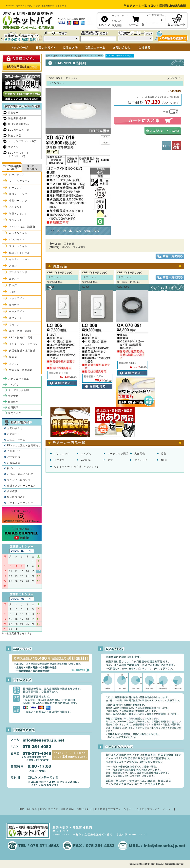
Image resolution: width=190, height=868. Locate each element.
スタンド (14, 266)
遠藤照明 (13, 402)
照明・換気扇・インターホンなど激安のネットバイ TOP (74, 56)
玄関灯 (13, 292)
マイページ (118, 16)
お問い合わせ (15, 428)
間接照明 (14, 305)
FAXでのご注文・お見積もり (24, 445)
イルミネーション (20, 259)
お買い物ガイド (49, 809)
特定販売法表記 (16, 497)
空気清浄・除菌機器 (21, 370)
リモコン (14, 325)
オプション (16, 318)
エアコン (13, 147)
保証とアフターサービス (21, 486)
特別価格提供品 (17, 118)
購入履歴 (117, 25)
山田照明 (13, 408)
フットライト (17, 298)
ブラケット (16, 220)
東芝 (110, 460)
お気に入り (118, 21)
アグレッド (141, 460)
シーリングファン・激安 (22, 141)
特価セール (15, 113)
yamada (86, 460)
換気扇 (13, 357)
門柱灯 (13, 285)
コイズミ (86, 454)
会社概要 (12, 491)
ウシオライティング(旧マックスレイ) (76, 467)
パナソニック (62, 454)
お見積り (100, 809)
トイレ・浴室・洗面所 (22, 227)
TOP (21, 809)
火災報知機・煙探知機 (22, 351)
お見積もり (14, 434)
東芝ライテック (17, 413)
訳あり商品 (15, 136)
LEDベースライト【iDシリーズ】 (19, 155)
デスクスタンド (18, 272)
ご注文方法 (14, 457)
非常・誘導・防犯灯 (21, 331)
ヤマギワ (59, 460)
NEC (164, 460)
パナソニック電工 (19, 379)
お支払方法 (14, 463)
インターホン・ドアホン (23, 344)
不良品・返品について (20, 474)
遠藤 (164, 454)
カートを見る (137, 809)
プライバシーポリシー (20, 503)
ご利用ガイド (15, 451)
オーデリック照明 (118, 454)
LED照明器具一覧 (19, 130)
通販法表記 (67, 809)
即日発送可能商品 (19, 124)
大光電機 (140, 454)
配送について (15, 468)
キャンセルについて (19, 480)
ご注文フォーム (16, 440)
